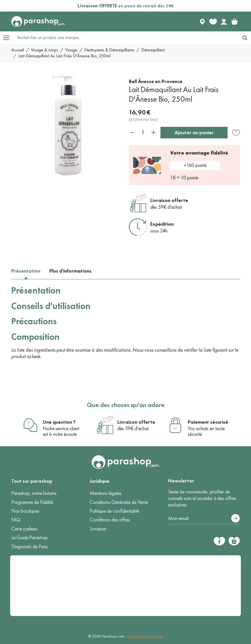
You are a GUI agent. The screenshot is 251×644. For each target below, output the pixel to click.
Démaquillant (153, 50)
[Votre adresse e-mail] (204, 519)
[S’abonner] (235, 518)
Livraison (98, 529)
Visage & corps (45, 50)
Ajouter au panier (194, 132)
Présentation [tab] (26, 271)
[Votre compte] (224, 21)
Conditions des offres (110, 520)
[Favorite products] (213, 21)
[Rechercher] (245, 38)
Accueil (18, 50)
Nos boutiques (25, 511)
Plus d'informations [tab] (71, 271)
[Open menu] (6, 38)
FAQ (16, 520)
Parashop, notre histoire (34, 493)
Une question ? (59, 422)
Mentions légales (106, 493)
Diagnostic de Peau (30, 547)
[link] (234, 21)
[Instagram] (234, 541)
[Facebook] (219, 541)
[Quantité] (143, 132)
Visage (71, 50)
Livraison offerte (169, 200)
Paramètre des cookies (145, 636)
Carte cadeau (24, 529)
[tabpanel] (125, 323)
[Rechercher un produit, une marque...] (126, 38)
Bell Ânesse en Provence (156, 81)
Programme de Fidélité (32, 502)
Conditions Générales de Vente (119, 502)
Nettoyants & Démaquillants (109, 50)
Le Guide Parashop (29, 538)
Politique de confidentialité (114, 511)
